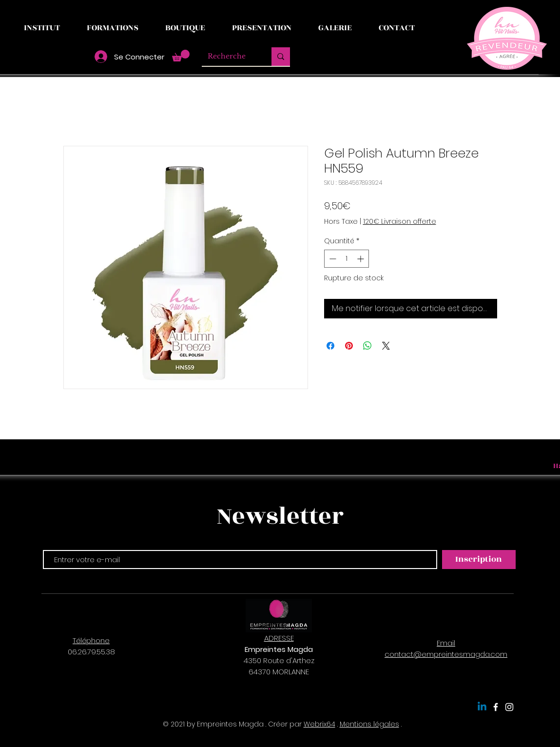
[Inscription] (479, 560)
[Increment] (361, 259)
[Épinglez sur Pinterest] (349, 346)
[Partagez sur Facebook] (330, 346)
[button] (181, 56)
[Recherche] (229, 57)
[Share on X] (386, 346)
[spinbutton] (347, 259)
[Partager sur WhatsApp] (367, 346)
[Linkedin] (482, 707)
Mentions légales (369, 724)
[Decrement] (332, 259)
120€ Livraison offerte (400, 222)
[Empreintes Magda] (496, 707)
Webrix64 (319, 724)
